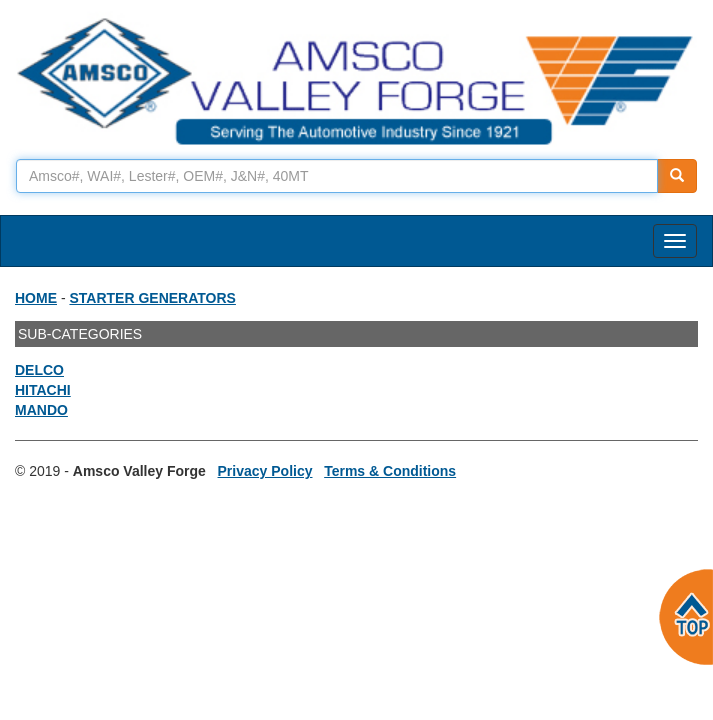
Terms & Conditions (390, 471)
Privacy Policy (265, 471)
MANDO (41, 410)
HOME (36, 298)
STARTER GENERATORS (152, 298)
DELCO (39, 370)
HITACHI (43, 390)
